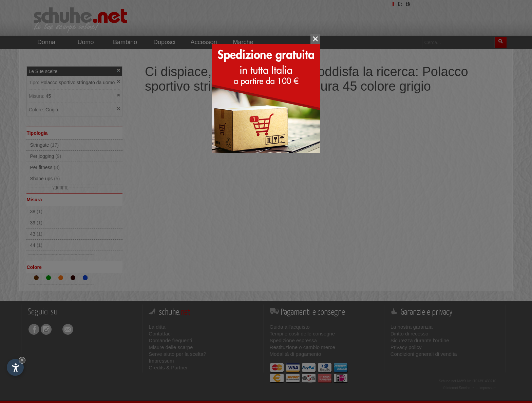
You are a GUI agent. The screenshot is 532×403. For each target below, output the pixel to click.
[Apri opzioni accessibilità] (15, 367)
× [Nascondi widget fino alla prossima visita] (22, 360)
